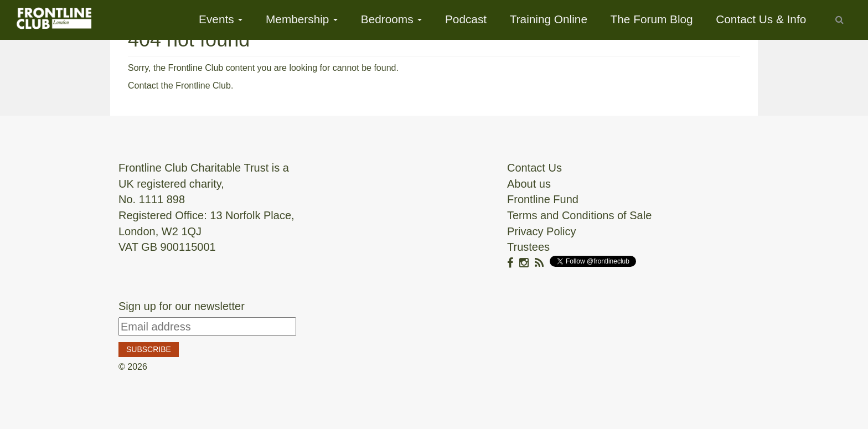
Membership (302, 19)
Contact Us (534, 168)
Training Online (549, 19)
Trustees (528, 247)
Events (221, 19)
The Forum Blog (652, 19)
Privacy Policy (541, 231)
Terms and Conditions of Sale (579, 215)
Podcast (466, 19)
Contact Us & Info (761, 19)
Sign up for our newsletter (182, 306)
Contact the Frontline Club (179, 86)
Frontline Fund (543, 199)
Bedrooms (392, 19)
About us (529, 184)
